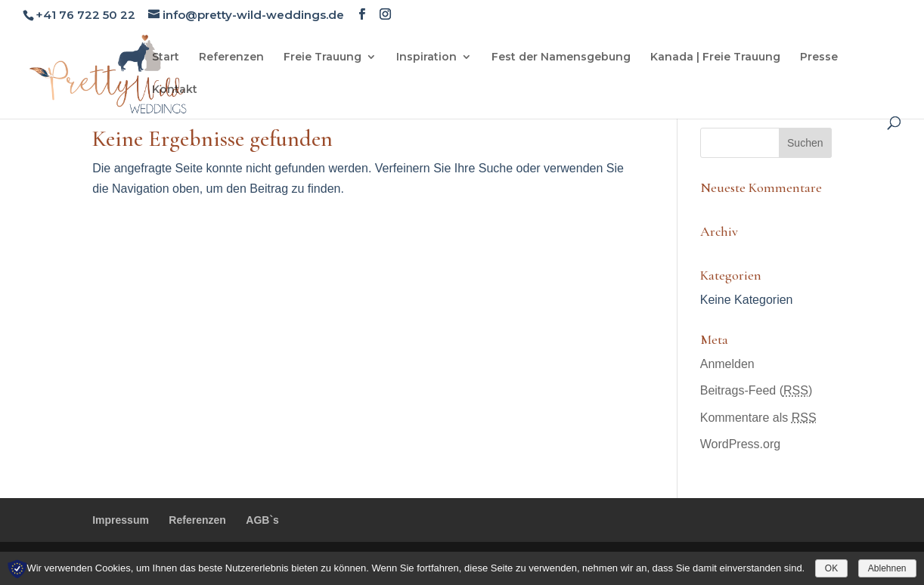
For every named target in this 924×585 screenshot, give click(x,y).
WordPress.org (740, 444)
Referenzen (231, 57)
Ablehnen (887, 568)
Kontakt (175, 90)
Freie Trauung (322, 57)
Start (166, 57)
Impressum (121, 520)
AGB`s (262, 520)
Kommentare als (758, 418)
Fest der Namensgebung (561, 57)
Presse (819, 57)
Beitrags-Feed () (757, 390)
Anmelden (727, 364)
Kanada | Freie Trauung (715, 57)
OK (831, 568)
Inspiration (426, 57)
